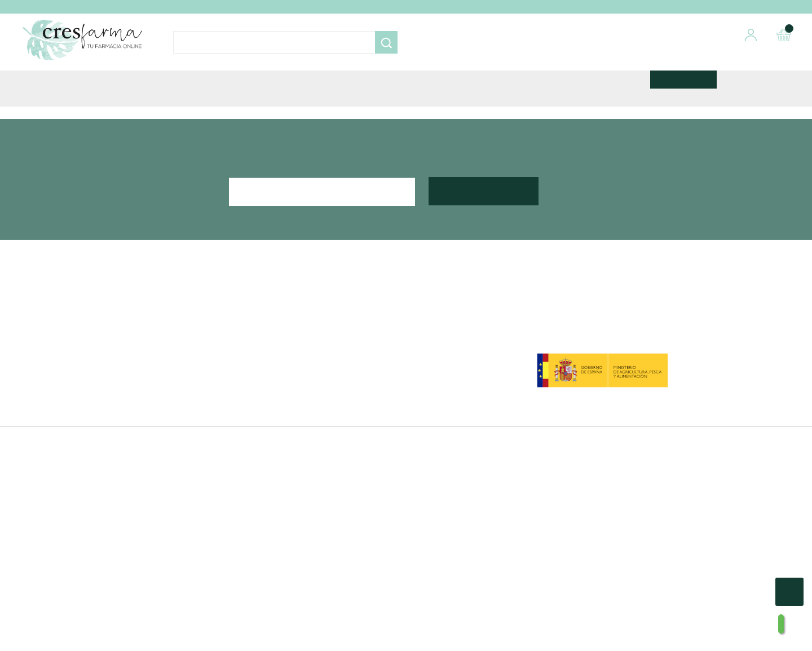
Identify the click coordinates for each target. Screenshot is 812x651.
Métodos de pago (281, 414)
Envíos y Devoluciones (290, 441)
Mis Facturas (439, 454)
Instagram (117, 445)
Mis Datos (434, 414)
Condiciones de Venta (288, 427)
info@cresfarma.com (128, 428)
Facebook (86, 445)
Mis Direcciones (445, 427)
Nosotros (263, 400)
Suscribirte (484, 297)
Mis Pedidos (438, 400)
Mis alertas (435, 468)
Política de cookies (282, 454)
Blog (255, 468)
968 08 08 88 (115, 412)
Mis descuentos (445, 441)
